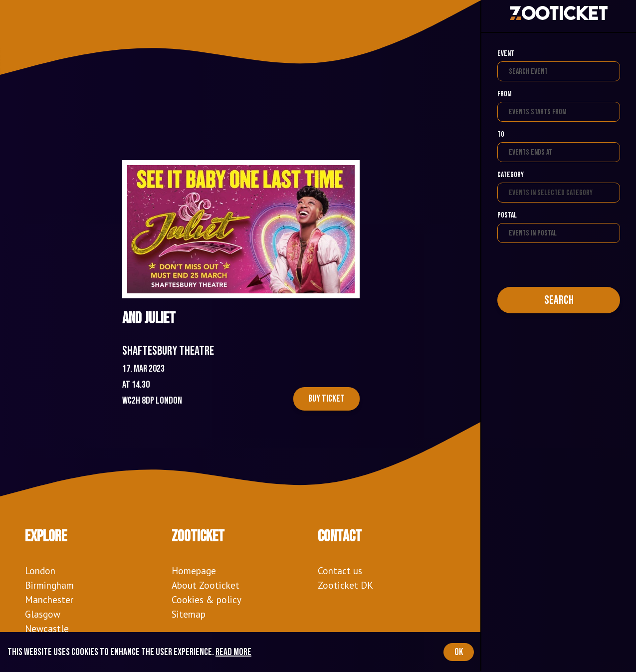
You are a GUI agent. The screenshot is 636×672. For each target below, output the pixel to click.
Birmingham (49, 585)
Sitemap (189, 614)
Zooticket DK (345, 585)
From (505, 94)
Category (511, 175)
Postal (507, 215)
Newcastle (47, 628)
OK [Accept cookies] (459, 652)
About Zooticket (206, 585)
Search (559, 300)
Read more (233, 652)
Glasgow (43, 614)
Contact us (340, 570)
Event (506, 54)
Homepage (194, 570)
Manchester (49, 599)
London (40, 570)
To (501, 134)
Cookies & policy (207, 599)
